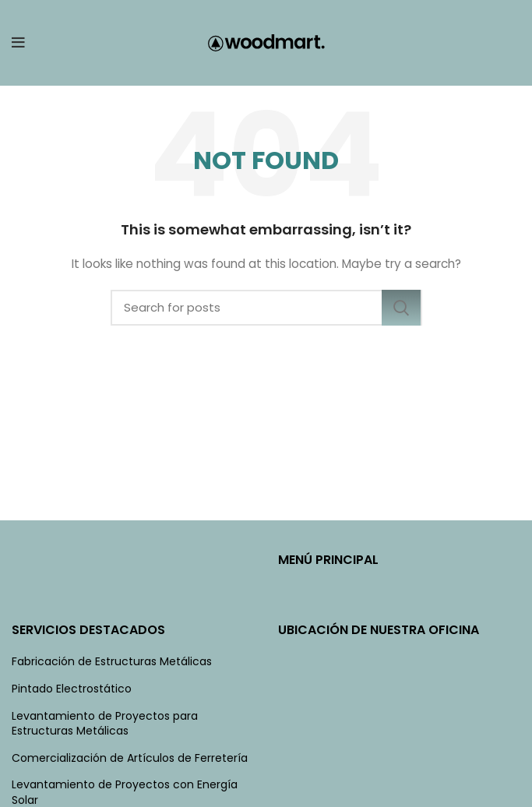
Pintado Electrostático (72, 689)
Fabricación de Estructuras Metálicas (112, 662)
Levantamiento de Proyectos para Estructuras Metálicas (105, 724)
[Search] (266, 308)
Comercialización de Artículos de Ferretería (130, 758)
